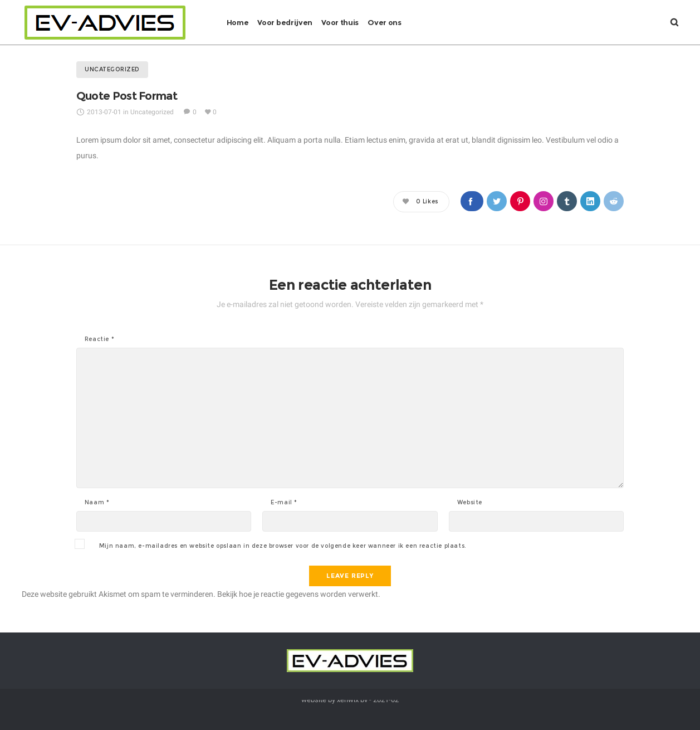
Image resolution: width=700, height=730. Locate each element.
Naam (97, 503)
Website (470, 503)
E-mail (284, 503)
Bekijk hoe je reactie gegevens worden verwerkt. (299, 594)
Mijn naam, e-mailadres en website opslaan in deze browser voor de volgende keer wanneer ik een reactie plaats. (283, 546)
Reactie (99, 339)
